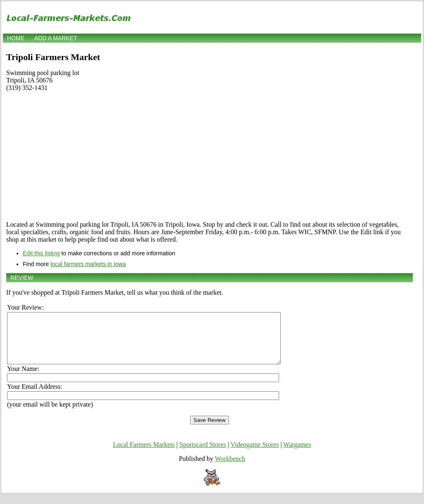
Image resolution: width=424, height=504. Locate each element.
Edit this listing (41, 253)
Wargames (297, 454)
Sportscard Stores (202, 454)
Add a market (56, 38)
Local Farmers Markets (144, 454)
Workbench (230, 469)
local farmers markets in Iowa (88, 264)
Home (16, 38)
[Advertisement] (210, 156)
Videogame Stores (255, 454)
